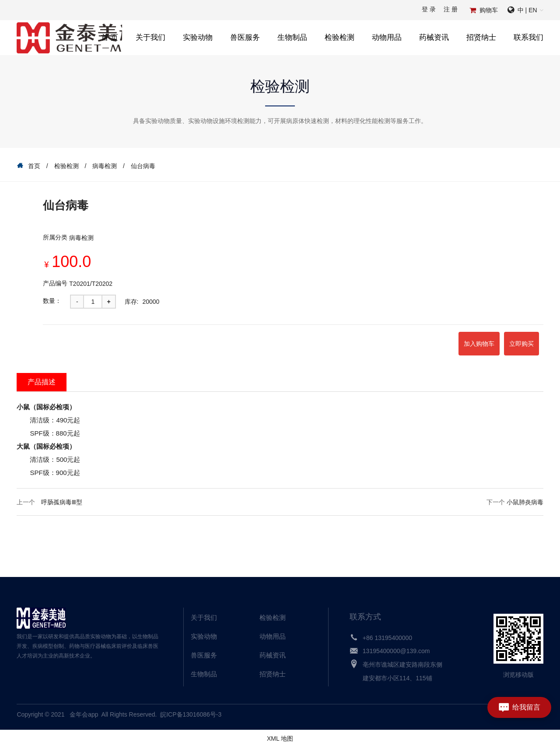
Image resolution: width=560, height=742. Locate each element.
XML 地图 (280, 733)
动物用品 (387, 37)
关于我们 (150, 37)
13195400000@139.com (396, 646)
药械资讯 (434, 37)
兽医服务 (245, 37)
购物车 (489, 10)
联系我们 (528, 37)
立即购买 (511, 341)
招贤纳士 (481, 37)
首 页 (110, 37)
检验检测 (339, 37)
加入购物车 (449, 341)
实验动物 (198, 37)
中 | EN (527, 10)
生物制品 (292, 37)
